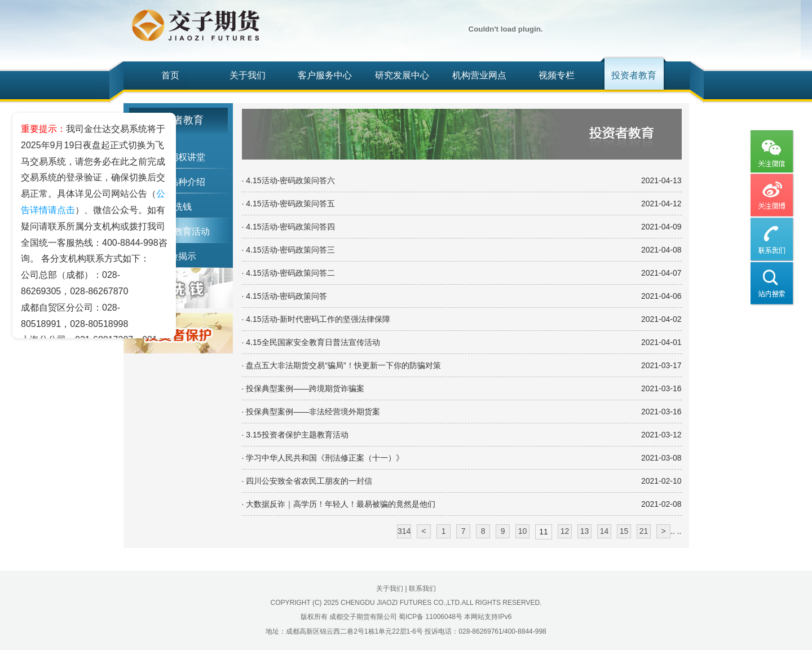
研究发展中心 (402, 75)
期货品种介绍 (178, 182)
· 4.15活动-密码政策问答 (285, 296)
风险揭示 (178, 256)
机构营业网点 (479, 75)
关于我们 (248, 75)
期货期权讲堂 (178, 157)
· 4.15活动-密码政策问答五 (289, 204)
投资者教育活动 (178, 231)
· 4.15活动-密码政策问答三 (289, 250)
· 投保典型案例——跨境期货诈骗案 (303, 388)
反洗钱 (178, 207)
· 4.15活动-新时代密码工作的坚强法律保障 (316, 319)
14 (604, 531)
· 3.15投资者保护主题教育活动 (295, 435)
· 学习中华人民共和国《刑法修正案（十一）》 (323, 458)
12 (565, 531)
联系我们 (422, 589)
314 (404, 531)
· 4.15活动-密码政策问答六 (289, 180)
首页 (170, 75)
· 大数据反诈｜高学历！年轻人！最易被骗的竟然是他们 (339, 504)
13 (585, 531)
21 (644, 531)
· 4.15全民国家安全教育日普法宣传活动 (311, 342)
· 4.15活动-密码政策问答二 (289, 273)
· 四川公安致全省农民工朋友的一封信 (307, 481)
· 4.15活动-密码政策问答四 (289, 227)
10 (523, 531)
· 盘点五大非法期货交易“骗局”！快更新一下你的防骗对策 (341, 365)
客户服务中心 (325, 75)
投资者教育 (634, 75)
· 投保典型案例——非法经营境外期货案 (311, 412)
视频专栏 (557, 75)
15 (624, 531)
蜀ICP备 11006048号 (431, 617)
